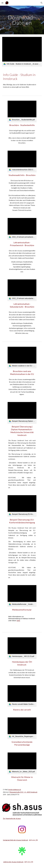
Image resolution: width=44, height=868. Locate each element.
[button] (2, 3)
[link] (22, 52)
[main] (22, 20)
